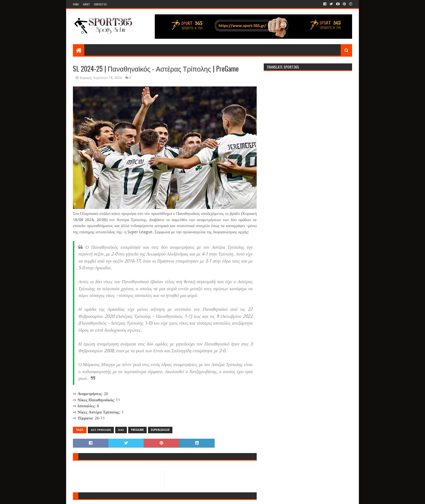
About (86, 4)
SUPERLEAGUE (160, 430)
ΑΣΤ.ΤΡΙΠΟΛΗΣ (101, 430)
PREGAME (137, 430)
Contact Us (100, 4)
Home (76, 4)
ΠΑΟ (121, 430)
